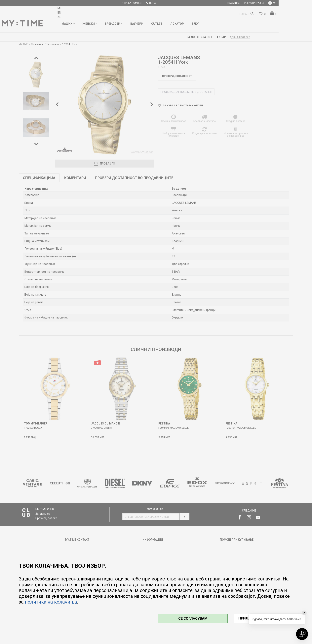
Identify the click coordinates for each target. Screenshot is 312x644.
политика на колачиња (51, 602)
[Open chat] (302, 634)
